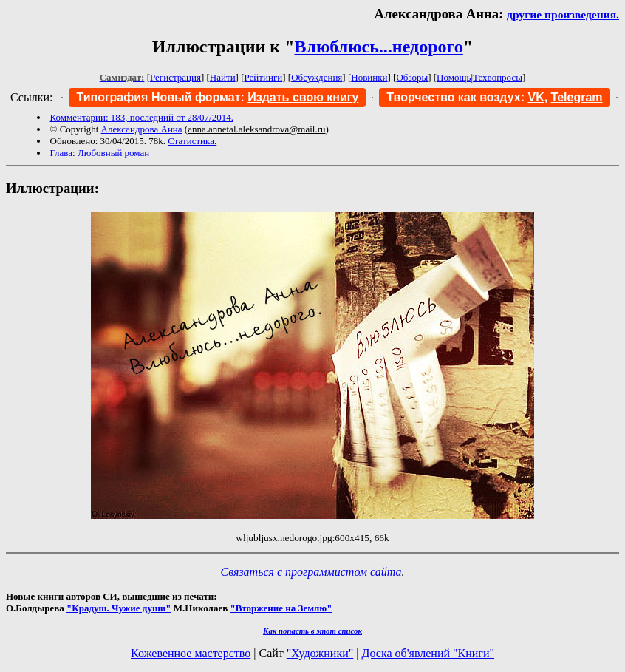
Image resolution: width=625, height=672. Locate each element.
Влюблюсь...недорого (379, 47)
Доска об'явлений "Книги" (428, 653)
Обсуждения (317, 77)
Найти (223, 77)
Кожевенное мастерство (191, 653)
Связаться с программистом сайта (311, 572)
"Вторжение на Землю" (281, 608)
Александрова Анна (142, 129)
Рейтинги (264, 77)
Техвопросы (498, 77)
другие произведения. (563, 14)
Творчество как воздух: (465, 97)
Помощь (454, 77)
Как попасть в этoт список (312, 631)
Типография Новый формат (158, 97)
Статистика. (192, 141)
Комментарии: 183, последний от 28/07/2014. (142, 117)
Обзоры (412, 77)
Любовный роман (113, 153)
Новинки (369, 77)
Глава (62, 153)
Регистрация (175, 77)
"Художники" (320, 653)
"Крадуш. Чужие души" (119, 608)
